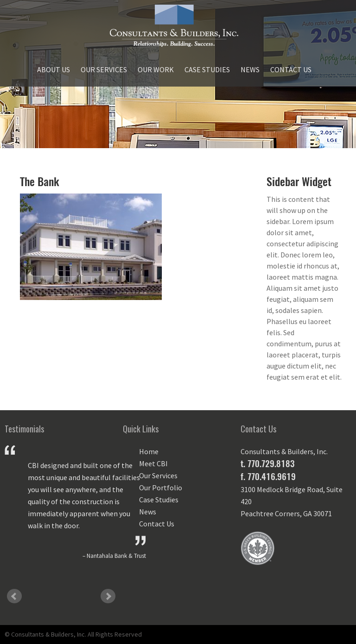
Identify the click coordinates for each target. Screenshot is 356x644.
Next (108, 596)
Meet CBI (153, 463)
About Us (54, 69)
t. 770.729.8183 (267, 463)
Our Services (104, 69)
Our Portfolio (161, 488)
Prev (14, 596)
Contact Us (291, 69)
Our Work (156, 69)
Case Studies (207, 69)
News (250, 69)
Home (149, 451)
